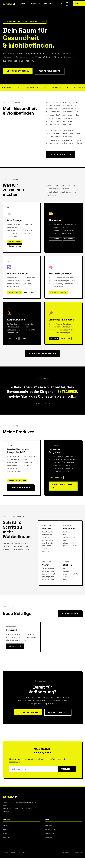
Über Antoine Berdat (49, 71)
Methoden (35, 4)
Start (24, 4)
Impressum (50, 833)
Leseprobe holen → (21, 487)
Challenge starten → (63, 486)
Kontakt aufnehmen (28, 712)
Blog (60, 4)
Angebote (49, 4)
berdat (9, 4)
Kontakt (49, 825)
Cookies (49, 837)
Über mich (7, 837)
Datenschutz (51, 829)
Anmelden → (67, 769)
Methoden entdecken (18, 71)
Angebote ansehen (58, 712)
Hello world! (12, 630)
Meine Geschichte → (61, 154)
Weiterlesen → (15, 646)
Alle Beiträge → (70, 614)
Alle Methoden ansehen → (42, 353)
